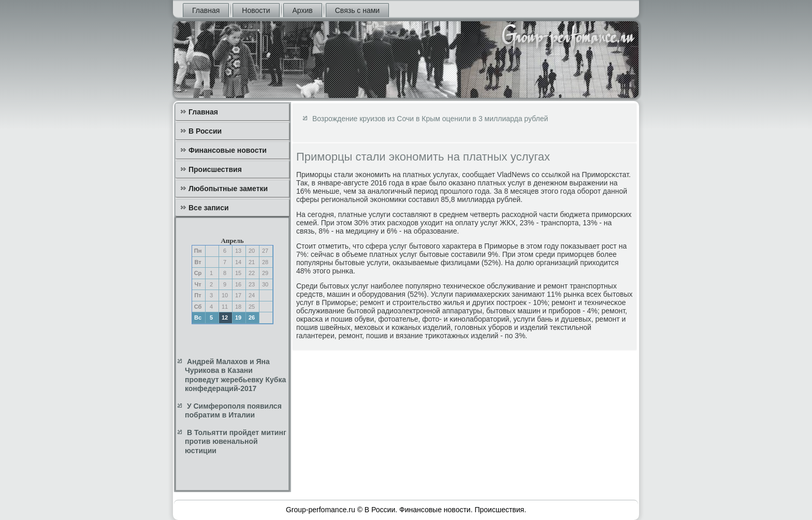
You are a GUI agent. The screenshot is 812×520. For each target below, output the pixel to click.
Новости (256, 10)
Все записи (209, 208)
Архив (303, 10)
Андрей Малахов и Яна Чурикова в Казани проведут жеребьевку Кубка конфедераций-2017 (235, 375)
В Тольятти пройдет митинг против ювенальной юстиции (236, 442)
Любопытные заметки (228, 189)
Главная (206, 10)
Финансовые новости (228, 150)
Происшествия (215, 169)
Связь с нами (357, 10)
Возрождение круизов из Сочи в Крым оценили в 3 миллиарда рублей (430, 119)
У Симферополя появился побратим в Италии (233, 411)
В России (205, 131)
